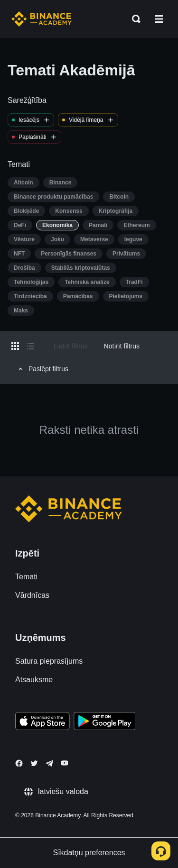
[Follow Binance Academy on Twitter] (34, 763)
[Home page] (42, 19)
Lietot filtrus (71, 346)
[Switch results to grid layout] (15, 346)
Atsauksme (34, 680)
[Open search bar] (133, 19)
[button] (159, 19)
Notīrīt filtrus (122, 346)
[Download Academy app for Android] (104, 722)
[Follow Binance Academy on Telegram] (49, 763)
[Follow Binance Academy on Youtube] (65, 763)
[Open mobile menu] (159, 19)
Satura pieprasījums (49, 661)
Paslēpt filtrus (42, 369)
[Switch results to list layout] (30, 346)
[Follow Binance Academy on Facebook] (19, 763)
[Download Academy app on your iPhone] (42, 722)
